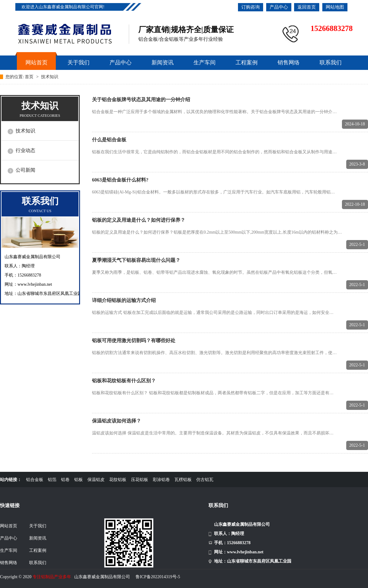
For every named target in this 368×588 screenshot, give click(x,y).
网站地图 (335, 7)
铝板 (79, 480)
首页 (30, 77)
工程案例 (38, 550)
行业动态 (25, 150)
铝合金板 (35, 480)
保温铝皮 (96, 480)
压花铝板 (140, 480)
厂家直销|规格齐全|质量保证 (186, 30)
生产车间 (9, 550)
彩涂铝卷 (161, 480)
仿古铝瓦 (205, 480)
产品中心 (279, 7)
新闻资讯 (38, 538)
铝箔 (52, 480)
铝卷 (65, 480)
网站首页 (9, 526)
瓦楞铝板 (183, 480)
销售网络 (9, 563)
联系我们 (38, 563)
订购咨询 (251, 7)
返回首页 (307, 7)
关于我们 (38, 526)
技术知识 (50, 77)
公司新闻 (25, 170)
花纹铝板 (118, 480)
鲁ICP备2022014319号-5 (158, 577)
